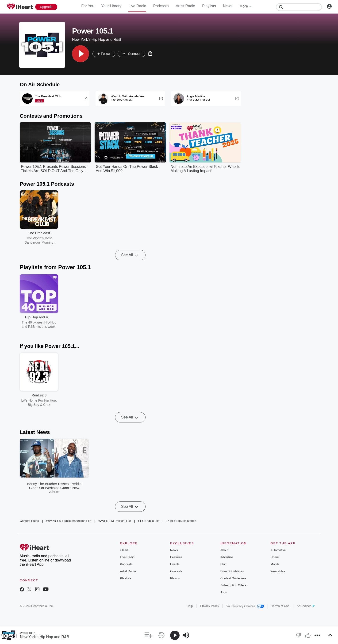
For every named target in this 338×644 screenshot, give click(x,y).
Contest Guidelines (233, 578)
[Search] (299, 7)
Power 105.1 (28, 633)
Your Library (111, 6)
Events (175, 564)
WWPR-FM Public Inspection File (69, 521)
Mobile (275, 564)
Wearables (278, 571)
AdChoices (306, 606)
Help (190, 606)
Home (275, 557)
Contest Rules (29, 521)
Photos (175, 578)
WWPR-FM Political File (115, 521)
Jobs (224, 592)
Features (176, 557)
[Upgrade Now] (46, 7)
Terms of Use (280, 606)
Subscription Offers (233, 585)
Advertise (227, 557)
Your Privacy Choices (245, 606)
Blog (223, 564)
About (224, 550)
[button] (81, 54)
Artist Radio (186, 6)
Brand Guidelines (232, 571)
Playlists (209, 6)
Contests (176, 571)
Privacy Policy (209, 606)
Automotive (278, 550)
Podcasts (161, 6)
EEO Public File (149, 521)
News (228, 6)
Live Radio (137, 6)
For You (88, 6)
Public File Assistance (181, 521)
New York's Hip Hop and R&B (44, 637)
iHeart (124, 550)
